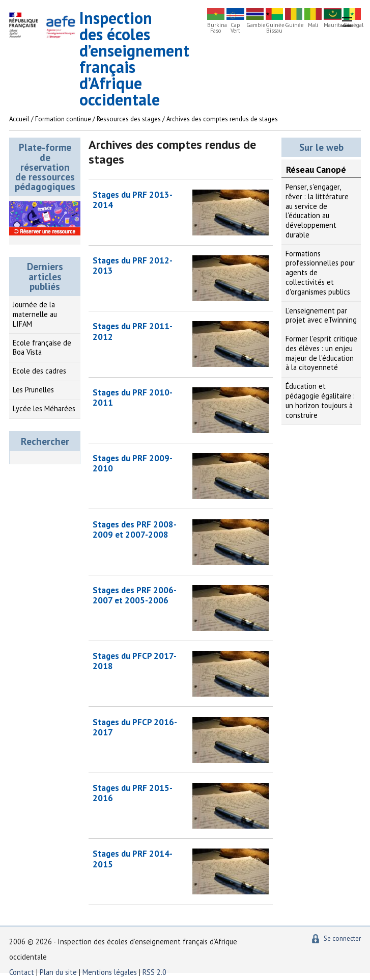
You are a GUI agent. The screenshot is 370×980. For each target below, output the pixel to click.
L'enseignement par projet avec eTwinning (321, 315)
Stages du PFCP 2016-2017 (135, 727)
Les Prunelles (33, 390)
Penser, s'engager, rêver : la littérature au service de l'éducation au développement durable (317, 211)
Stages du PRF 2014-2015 (133, 859)
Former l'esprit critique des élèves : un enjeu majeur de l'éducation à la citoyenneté (321, 353)
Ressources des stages (129, 119)
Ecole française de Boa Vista (42, 348)
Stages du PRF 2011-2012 (133, 331)
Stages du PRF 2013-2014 (133, 200)
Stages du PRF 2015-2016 (133, 793)
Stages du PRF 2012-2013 (133, 266)
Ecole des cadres (39, 371)
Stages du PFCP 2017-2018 (135, 661)
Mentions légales (110, 972)
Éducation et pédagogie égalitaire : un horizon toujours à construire (320, 400)
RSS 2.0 (154, 972)
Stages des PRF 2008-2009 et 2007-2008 (135, 529)
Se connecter (342, 938)
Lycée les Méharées (44, 408)
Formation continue (63, 119)
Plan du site (59, 972)
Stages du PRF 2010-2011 (133, 398)
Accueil (19, 119)
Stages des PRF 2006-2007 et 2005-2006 (135, 595)
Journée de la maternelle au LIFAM (35, 314)
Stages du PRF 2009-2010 (133, 463)
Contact (22, 972)
